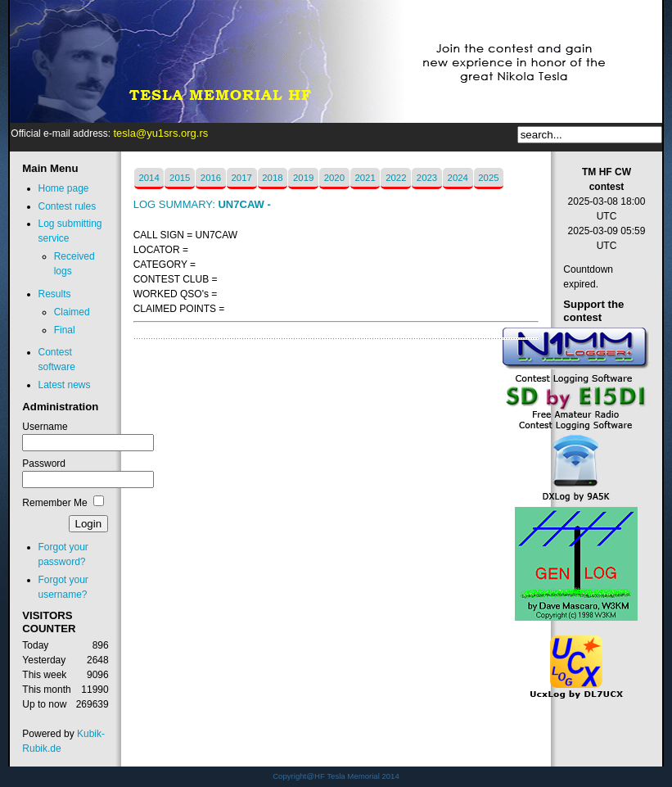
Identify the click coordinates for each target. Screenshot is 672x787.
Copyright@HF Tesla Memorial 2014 (336, 776)
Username (45, 427)
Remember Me (54, 503)
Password (44, 464)
